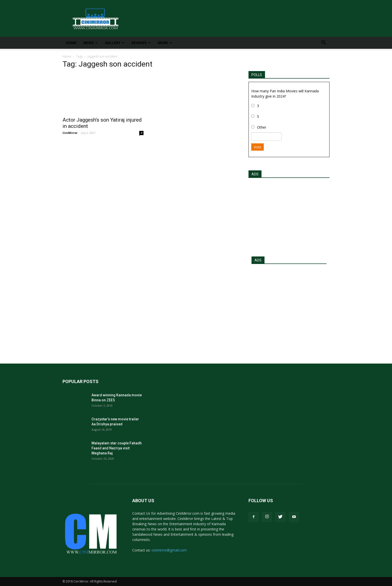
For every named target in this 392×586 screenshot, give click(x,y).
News (91, 43)
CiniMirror (70, 133)
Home (71, 43)
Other (262, 127)
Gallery (115, 43)
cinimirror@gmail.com (169, 550)
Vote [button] (257, 147)
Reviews (141, 43)
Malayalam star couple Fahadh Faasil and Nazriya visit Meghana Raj (117, 448)
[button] (323, 43)
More (165, 43)
